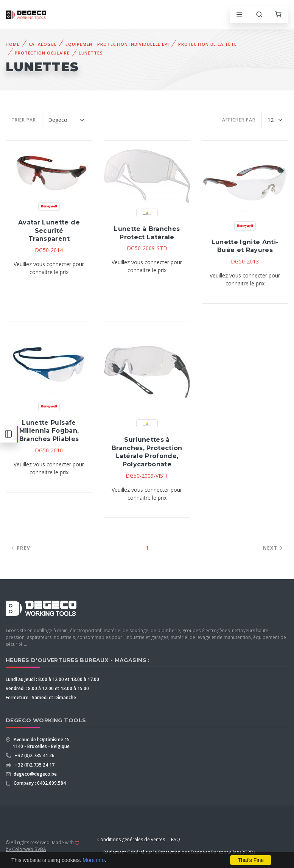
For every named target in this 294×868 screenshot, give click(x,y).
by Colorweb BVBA (26, 849)
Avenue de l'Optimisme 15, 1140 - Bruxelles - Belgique (42, 743)
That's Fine (251, 860)
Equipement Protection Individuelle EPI (117, 44)
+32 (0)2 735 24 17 (33, 765)
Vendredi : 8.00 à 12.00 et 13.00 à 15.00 (47, 688)
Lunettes (91, 53)
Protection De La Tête (207, 44)
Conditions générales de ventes (131, 839)
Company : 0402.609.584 (39, 783)
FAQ (176, 839)
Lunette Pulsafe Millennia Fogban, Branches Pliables (49, 431)
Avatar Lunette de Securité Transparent (49, 231)
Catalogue (43, 44)
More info (93, 860)
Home (13, 44)
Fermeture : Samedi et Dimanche (41, 697)
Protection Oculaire (42, 53)
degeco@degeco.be (35, 774)
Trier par (24, 120)
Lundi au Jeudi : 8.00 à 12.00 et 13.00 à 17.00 (52, 679)
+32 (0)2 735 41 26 (33, 755)
